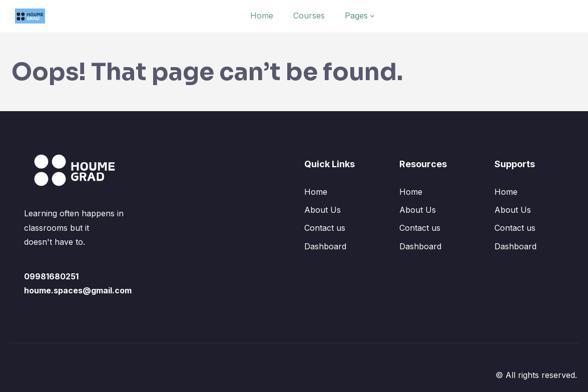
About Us (323, 210)
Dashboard (325, 246)
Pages (356, 16)
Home (262, 16)
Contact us (325, 228)
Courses (309, 16)
